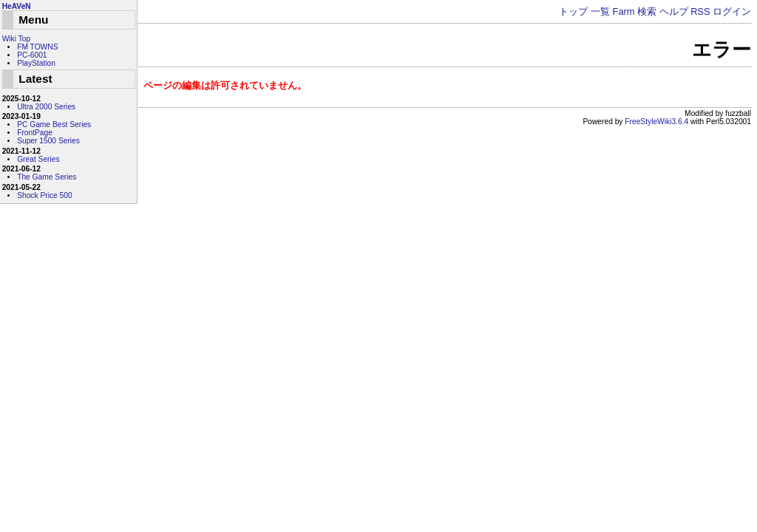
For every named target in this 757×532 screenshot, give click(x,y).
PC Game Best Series (54, 125)
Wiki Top (16, 39)
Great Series (38, 159)
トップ (573, 11)
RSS (700, 11)
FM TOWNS (37, 47)
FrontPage (35, 133)
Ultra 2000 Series (46, 107)
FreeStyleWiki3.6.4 (656, 122)
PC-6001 (32, 55)
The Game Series (47, 177)
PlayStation (36, 63)
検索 (647, 11)
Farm (624, 11)
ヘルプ (674, 11)
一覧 (600, 11)
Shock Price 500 (45, 195)
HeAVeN (17, 6)
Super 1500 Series (48, 141)
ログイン (732, 11)
